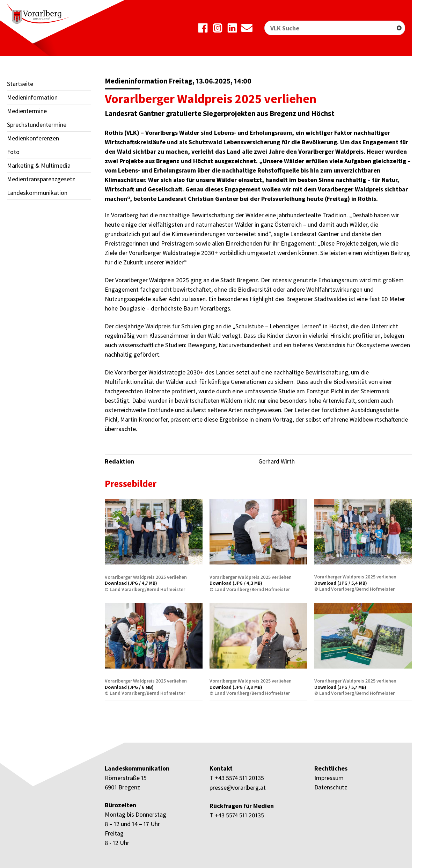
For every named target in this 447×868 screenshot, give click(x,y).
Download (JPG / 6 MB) (129, 687)
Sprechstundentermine (37, 125)
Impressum (329, 778)
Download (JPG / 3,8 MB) (236, 687)
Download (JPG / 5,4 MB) (341, 583)
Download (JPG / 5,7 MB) (340, 687)
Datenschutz (331, 787)
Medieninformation (32, 97)
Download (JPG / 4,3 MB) (236, 583)
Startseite (20, 84)
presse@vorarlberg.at (238, 787)
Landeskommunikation (37, 193)
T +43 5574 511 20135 (237, 778)
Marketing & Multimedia (39, 165)
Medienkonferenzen (33, 138)
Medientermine (27, 111)
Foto (13, 152)
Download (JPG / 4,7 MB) (131, 583)
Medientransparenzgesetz (41, 179)
